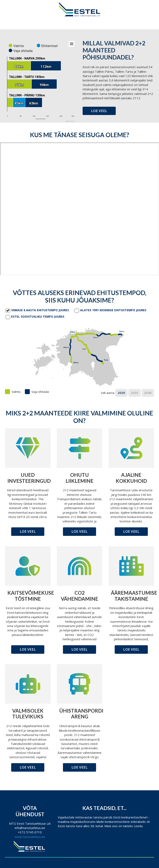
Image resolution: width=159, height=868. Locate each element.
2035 (135, 393)
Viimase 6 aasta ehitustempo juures (40, 310)
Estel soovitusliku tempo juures (38, 317)
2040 (148, 393)
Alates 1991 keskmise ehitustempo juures (113, 310)
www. (19, 837)
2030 (121, 393)
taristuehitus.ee (34, 837)
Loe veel (99, 111)
